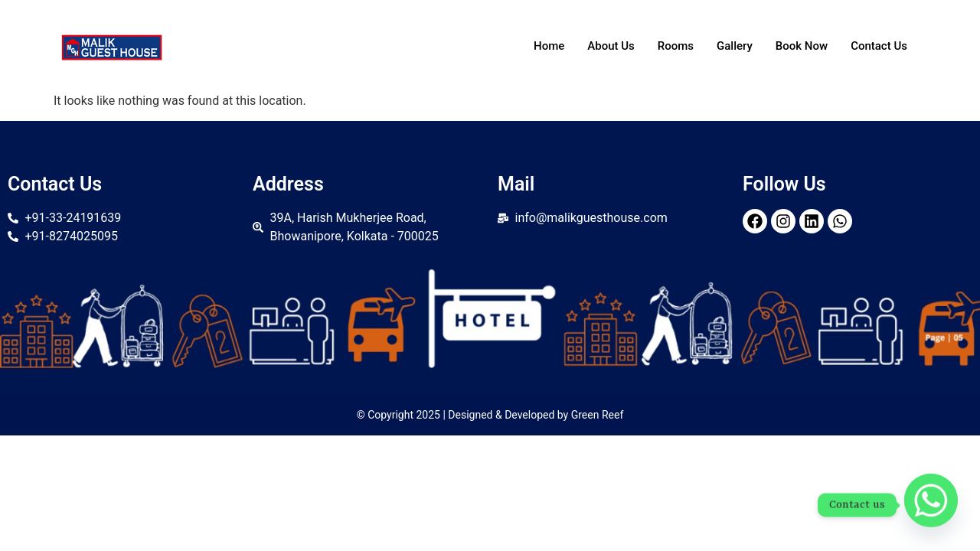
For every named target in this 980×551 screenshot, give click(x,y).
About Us (611, 46)
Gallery (735, 46)
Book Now (802, 46)
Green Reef (598, 415)
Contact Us (879, 46)
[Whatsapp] (931, 505)
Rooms (676, 46)
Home (549, 46)
